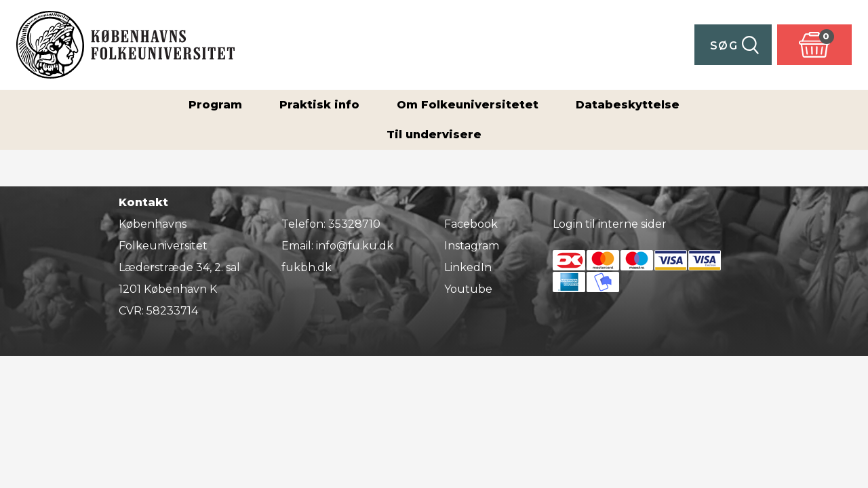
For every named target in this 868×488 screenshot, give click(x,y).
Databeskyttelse (628, 105)
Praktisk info (319, 105)
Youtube (468, 289)
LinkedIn (468, 267)
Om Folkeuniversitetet (468, 105)
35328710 (354, 224)
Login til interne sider (610, 224)
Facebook (471, 224)
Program (215, 105)
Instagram (472, 246)
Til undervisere (434, 135)
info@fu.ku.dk (355, 246)
